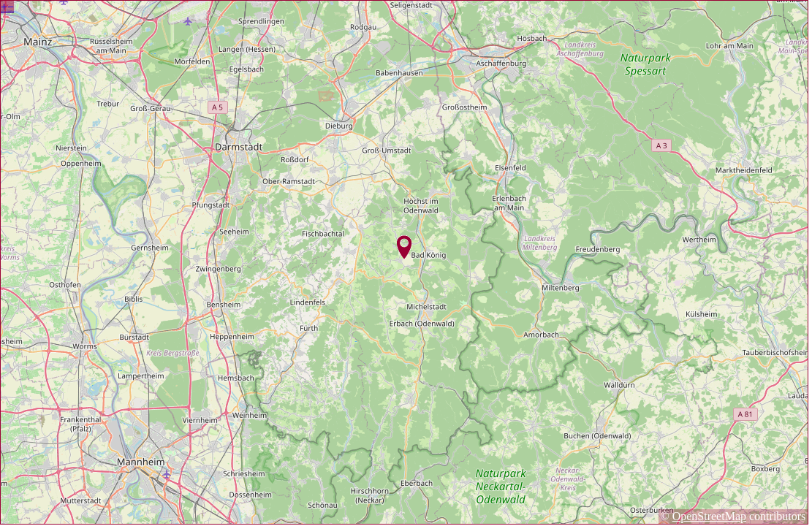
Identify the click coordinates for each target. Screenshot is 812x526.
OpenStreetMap (709, 516)
